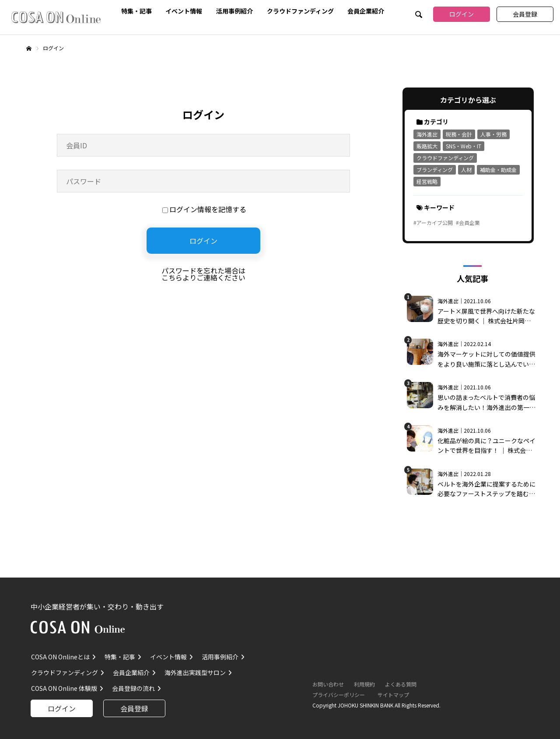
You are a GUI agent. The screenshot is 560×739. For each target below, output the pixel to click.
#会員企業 (468, 222)
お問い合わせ (328, 684)
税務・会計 (459, 134)
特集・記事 (136, 10)
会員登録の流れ (133, 688)
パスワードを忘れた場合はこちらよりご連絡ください (203, 274)
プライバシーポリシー (339, 695)
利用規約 (364, 684)
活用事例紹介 (234, 10)
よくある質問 (401, 684)
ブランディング (435, 170)
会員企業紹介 (366, 10)
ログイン (462, 14)
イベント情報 (184, 10)
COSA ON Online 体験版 (64, 688)
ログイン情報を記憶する (204, 209)
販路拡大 (427, 146)
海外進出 (427, 134)
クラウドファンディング (300, 10)
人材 (466, 170)
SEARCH (418, 15)
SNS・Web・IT (464, 146)
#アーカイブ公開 (433, 222)
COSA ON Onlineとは (60, 657)
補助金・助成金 (498, 170)
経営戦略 (427, 181)
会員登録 (525, 14)
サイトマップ (393, 695)
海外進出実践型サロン (195, 672)
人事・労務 (493, 134)
